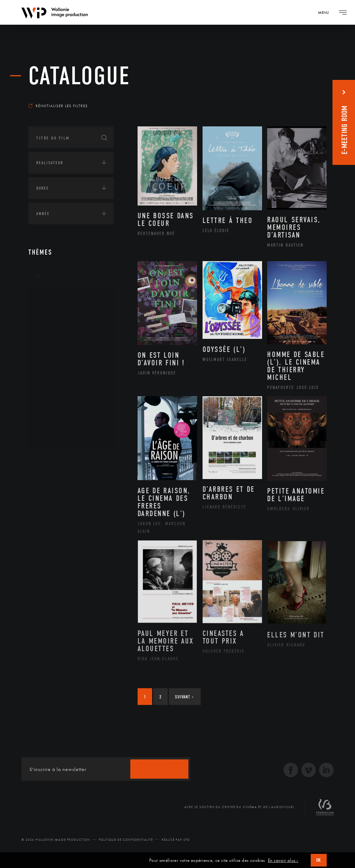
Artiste (52, 322)
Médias (43, 530)
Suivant (184, 697)
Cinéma (52, 333)
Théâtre (52, 437)
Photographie (60, 414)
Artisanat (55, 310)
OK (319, 860)
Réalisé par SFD (176, 840)
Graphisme (56, 345)
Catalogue (79, 76)
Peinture (53, 391)
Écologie (46, 484)
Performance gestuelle (72, 402)
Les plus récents (301, 96)
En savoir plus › (283, 860)
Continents (49, 462)
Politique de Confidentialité (126, 840)
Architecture (59, 299)
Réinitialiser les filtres (58, 106)
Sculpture (55, 426)
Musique (54, 368)
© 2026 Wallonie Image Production (56, 840)
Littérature (57, 356)
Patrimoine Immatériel (71, 380)
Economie (46, 507)
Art (39, 277)
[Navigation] (326, 12)
